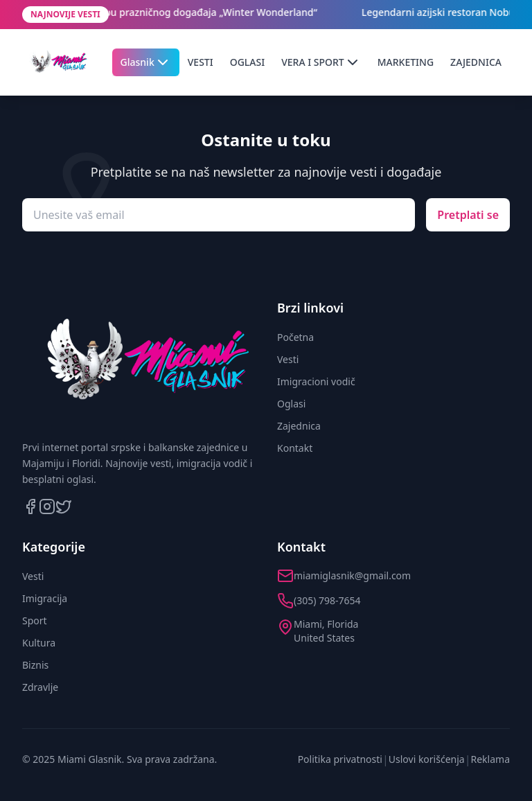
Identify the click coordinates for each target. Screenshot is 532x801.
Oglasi (291, 404)
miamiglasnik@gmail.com (352, 575)
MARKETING (406, 62)
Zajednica (299, 426)
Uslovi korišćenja (427, 759)
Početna (295, 337)
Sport (35, 620)
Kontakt (295, 448)
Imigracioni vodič (316, 381)
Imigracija (45, 598)
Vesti (288, 359)
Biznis (35, 665)
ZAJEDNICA (476, 62)
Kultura (39, 643)
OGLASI (247, 62)
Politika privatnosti (340, 759)
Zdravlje (40, 687)
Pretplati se (468, 215)
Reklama (491, 759)
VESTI (201, 62)
